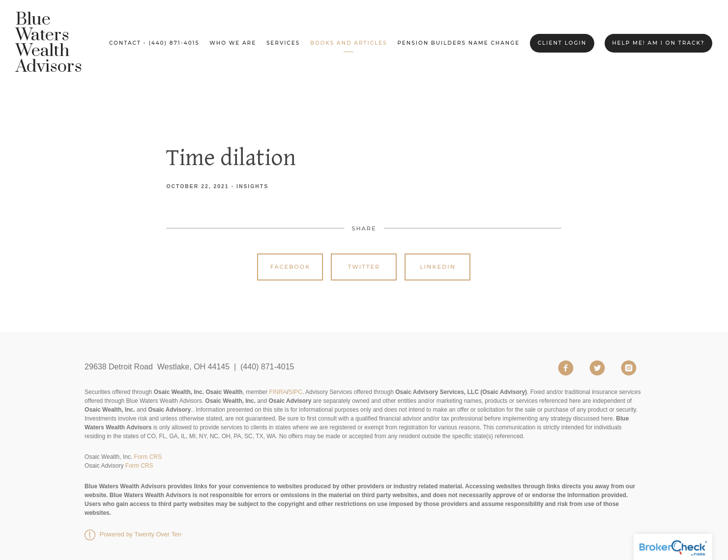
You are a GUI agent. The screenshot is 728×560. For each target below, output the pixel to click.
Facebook (291, 267)
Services (283, 43)
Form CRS (148, 457)
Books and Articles (349, 43)
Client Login (562, 43)
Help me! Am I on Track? (658, 43)
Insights (252, 186)
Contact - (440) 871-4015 (154, 43)
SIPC (295, 392)
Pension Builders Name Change (458, 43)
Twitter (364, 267)
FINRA (278, 392)
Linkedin (438, 267)
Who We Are (233, 43)
